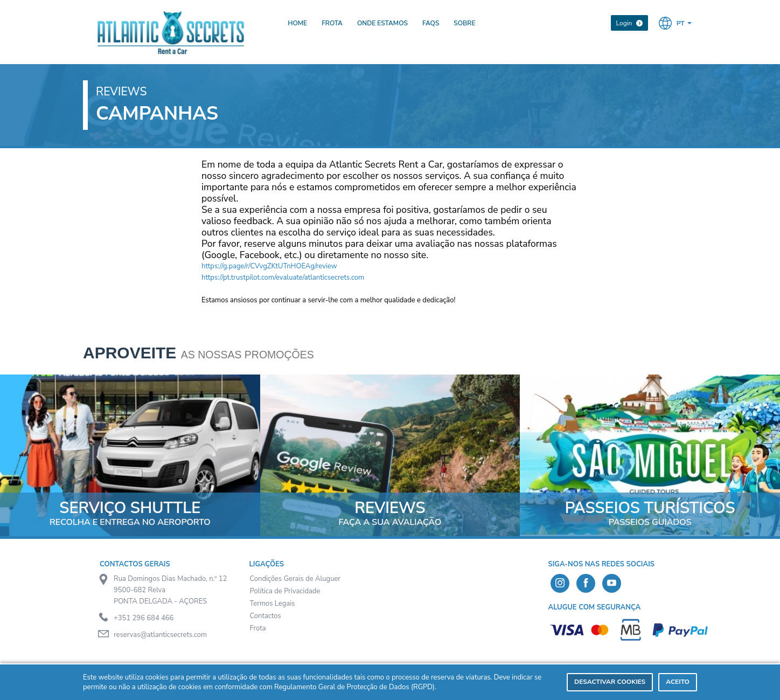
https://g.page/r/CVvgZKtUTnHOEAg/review (269, 266)
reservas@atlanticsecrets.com (160, 635)
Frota (258, 628)
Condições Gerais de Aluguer (295, 579)
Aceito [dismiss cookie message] (678, 682)
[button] (675, 23)
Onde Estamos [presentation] (382, 23)
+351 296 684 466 (144, 618)
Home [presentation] (297, 23)
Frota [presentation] (332, 23)
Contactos (266, 616)
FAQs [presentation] (431, 23)
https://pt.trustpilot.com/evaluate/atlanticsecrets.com (283, 278)
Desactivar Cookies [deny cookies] (610, 682)
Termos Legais (273, 604)
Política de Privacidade (285, 591)
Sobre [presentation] (464, 23)
